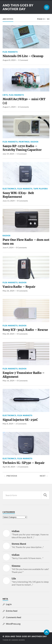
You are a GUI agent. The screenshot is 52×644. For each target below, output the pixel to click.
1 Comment (23, 60)
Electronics (9, 189)
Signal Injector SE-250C (20, 420)
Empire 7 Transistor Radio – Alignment (24, 375)
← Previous (11, 476)
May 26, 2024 (8, 291)
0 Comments (22, 201)
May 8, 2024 (8, 424)
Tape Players (41, 189)
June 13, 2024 (9, 201)
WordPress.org (13, 624)
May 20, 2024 (8, 334)
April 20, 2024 (9, 467)
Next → (44, 476)
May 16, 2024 (8, 381)
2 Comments (21, 424)
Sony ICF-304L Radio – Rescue (25, 330)
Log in (9, 604)
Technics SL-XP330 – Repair (24, 463)
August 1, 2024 (9, 107)
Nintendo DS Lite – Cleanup (23, 56)
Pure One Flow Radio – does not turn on (26, 242)
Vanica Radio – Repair (19, 287)
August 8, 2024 (9, 60)
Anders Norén (18, 640)
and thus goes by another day (18, 7)
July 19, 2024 (8, 154)
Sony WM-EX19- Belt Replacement (18, 195)
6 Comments (23, 107)
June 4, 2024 (8, 247)
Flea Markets (10, 52)
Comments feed (14, 617)
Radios (35, 142)
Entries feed (12, 611)
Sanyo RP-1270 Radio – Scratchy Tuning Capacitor (22, 148)
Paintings (24, 142)
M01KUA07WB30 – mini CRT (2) (24, 101)
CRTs (5, 95)
